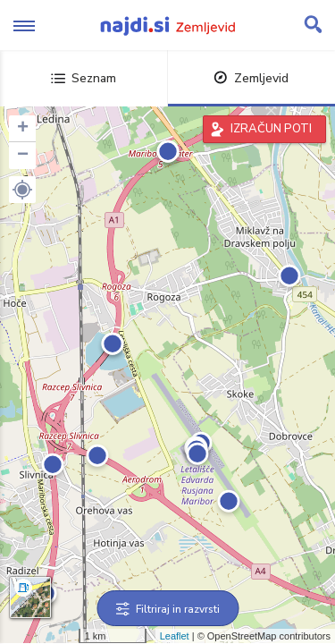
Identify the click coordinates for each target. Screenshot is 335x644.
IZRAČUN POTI (271, 129)
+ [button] (23, 129)
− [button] (23, 156)
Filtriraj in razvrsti (167, 609)
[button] (22, 190)
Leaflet (175, 636)
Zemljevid (251, 78)
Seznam (84, 78)
